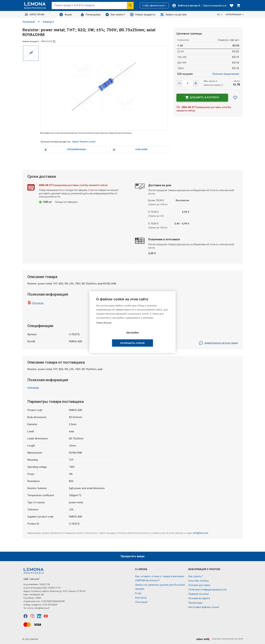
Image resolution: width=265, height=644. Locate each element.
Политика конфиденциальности (207, 590)
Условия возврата (199, 598)
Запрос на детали (173, 15)
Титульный (28, 22)
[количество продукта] (188, 83)
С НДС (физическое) (154, 5)
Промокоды (195, 603)
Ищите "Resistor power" (84, 142)
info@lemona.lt (201, 533)
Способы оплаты (198, 581)
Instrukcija (38, 303)
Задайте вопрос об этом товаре (218, 343)
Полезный (141, 602)
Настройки (113, 338)
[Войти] (186, 6)
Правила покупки (198, 594)
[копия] (54, 42)
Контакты (141, 598)
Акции (66, 15)
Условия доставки (199, 585)
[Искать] (130, 5)
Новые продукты (143, 15)
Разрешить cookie (152, 338)
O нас (138, 593)
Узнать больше (104, 328)
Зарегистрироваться (215, 6)
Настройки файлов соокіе (204, 607)
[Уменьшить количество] (196, 83)
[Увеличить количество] (179, 83)
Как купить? (115, 15)
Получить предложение (226, 74)
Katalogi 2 (48, 22)
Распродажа (91, 15)
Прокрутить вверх (133, 556)
